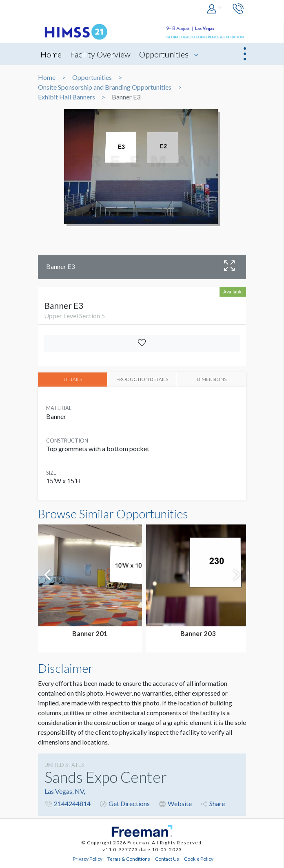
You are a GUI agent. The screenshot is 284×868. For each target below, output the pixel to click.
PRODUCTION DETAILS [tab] (142, 379)
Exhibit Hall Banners (67, 97)
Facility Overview (100, 54)
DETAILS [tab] (73, 379)
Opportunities (164, 54)
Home (51, 54)
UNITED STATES (64, 765)
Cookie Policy (199, 858)
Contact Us (167, 858)
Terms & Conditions (129, 858)
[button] (215, 9)
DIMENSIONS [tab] (212, 379)
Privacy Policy (88, 858)
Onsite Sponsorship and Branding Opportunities (105, 87)
